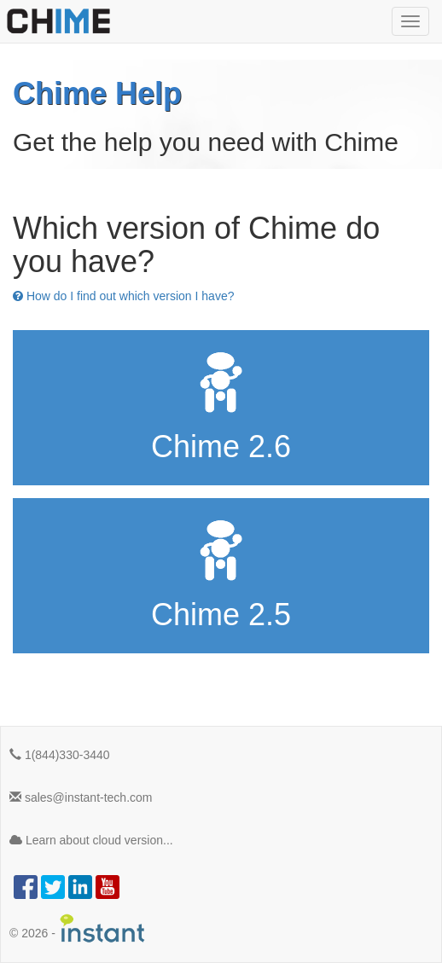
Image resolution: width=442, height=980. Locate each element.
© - (78, 928)
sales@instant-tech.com (81, 797)
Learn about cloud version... (91, 840)
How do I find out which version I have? (123, 296)
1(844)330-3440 (60, 755)
